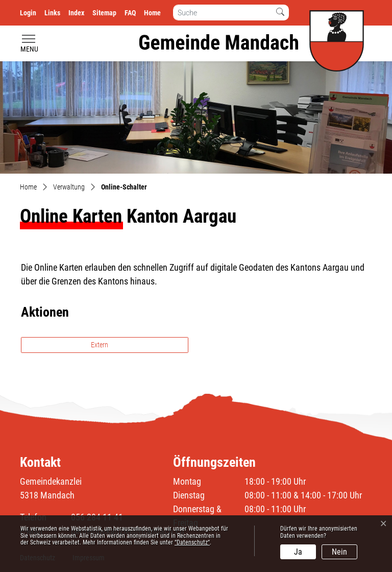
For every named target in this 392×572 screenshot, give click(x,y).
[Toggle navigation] (29, 44)
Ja (298, 552)
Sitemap (104, 13)
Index (76, 13)
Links (52, 13)
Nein (339, 552)
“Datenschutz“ (192, 542)
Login (28, 13)
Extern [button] (100, 345)
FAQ (130, 13)
